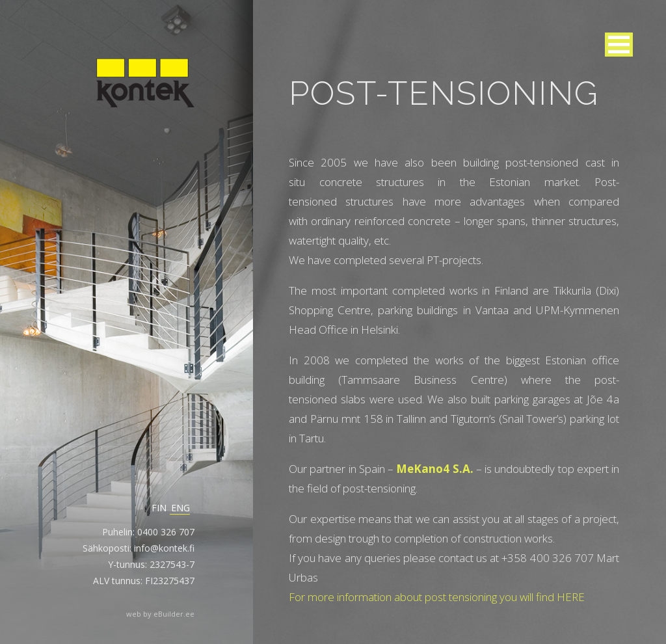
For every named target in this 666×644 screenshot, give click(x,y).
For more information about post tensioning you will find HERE (437, 597)
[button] (619, 45)
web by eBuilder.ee (160, 614)
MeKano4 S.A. (434, 469)
